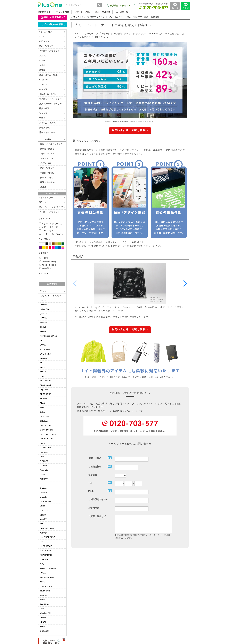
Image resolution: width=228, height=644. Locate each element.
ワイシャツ (44, 80)
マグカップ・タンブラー (50, 99)
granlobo (44, 497)
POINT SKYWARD (48, 568)
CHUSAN (44, 421)
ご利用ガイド (44, 12)
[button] (185, 284)
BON (42, 407)
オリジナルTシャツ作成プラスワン (88, 17)
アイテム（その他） (48, 123)
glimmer (43, 314)
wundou (43, 323)
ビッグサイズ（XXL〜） (52, 234)
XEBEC (43, 622)
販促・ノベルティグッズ (51, 144)
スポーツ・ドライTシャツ (51, 207)
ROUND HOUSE (47, 577)
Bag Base (44, 390)
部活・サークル (47, 182)
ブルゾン (43, 56)
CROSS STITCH (47, 439)
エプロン (43, 84)
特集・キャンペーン (48, 132)
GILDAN (43, 488)
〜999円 (44, 258)
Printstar (43, 305)
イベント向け (46, 163)
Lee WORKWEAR (48, 537)
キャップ (43, 89)
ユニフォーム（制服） (49, 75)
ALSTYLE (44, 372)
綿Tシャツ (44, 202)
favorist (43, 475)
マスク (42, 118)
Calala (43, 412)
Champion (44, 416)
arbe (42, 376)
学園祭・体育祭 (47, 173)
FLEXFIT (44, 479)
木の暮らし (45, 519)
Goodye (43, 492)
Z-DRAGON (45, 631)
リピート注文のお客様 (53, 24)
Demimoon (45, 443)
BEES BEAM (45, 394)
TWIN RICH (45, 604)
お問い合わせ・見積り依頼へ (130, 130)
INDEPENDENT (47, 501)
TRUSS (43, 327)
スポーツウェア (46, 46)
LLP (42, 542)
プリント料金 (63, 12)
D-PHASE (44, 461)
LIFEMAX (44, 318)
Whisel (43, 618)
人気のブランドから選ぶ (50, 296)
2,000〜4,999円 (48, 265)
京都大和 (44, 533)
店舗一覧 (122, 12)
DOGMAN (44, 452)
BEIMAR (44, 399)
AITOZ (43, 367)
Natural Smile (46, 550)
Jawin (42, 506)
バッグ (42, 60)
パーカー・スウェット (49, 51)
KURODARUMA (47, 528)
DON (42, 457)
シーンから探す (45, 139)
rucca (42, 582)
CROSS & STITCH (48, 434)
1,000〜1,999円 (48, 262)
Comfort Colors (46, 430)
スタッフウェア (47, 154)
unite (42, 609)
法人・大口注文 (103, 12)
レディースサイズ (49, 227)
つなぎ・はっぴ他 (47, 94)
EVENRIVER (45, 354)
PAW (42, 564)
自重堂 (43, 515)
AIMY (42, 363)
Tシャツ (43, 36)
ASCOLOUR (45, 381)
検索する (52, 284)
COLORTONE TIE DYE (50, 425)
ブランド (42, 291)
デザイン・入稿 (82, 12)
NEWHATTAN (46, 555)
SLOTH (43, 331)
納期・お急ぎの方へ (53, 17)
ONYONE (44, 560)
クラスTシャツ (47, 178)
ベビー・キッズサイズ (51, 224)
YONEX (43, 627)
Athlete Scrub (46, 385)
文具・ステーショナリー (50, 104)
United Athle (45, 309)
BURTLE (44, 358)
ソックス (43, 113)
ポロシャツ (44, 41)
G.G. (42, 484)
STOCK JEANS (47, 586)
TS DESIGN (45, 349)
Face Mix (44, 470)
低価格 (43, 187)
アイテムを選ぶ (45, 32)
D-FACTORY (45, 448)
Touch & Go (45, 591)
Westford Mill (45, 613)
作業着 (42, 70)
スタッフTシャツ (48, 158)
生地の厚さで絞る (46, 198)
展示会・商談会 (47, 149)
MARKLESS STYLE (48, 336)
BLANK (43, 403)
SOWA (43, 345)
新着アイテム (45, 128)
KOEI (42, 524)
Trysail (43, 600)
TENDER (44, 595)
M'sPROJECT (46, 546)
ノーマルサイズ (48, 231)
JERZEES (44, 510)
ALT (42, 340)
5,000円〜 (45, 268)
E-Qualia (44, 466)
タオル (42, 65)
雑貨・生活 (44, 108)
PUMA (43, 573)
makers (43, 300)
